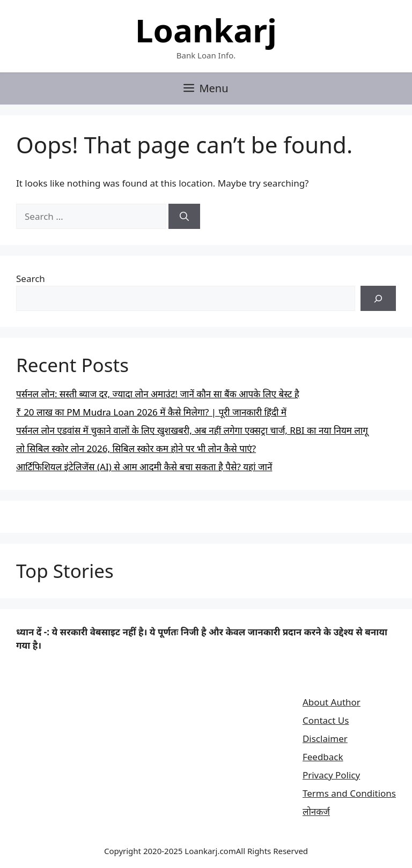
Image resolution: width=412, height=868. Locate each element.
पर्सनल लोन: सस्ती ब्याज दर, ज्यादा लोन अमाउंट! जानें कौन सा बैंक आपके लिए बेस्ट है (158, 394)
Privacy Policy (331, 775)
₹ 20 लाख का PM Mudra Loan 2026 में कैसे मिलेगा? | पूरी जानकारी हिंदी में (151, 412)
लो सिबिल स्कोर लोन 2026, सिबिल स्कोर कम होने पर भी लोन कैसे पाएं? (136, 448)
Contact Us (326, 720)
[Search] (184, 217)
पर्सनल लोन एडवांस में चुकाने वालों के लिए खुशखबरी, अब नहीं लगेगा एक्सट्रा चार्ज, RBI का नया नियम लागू (192, 430)
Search (31, 279)
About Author (332, 702)
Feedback (323, 757)
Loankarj (206, 30)
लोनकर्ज (316, 811)
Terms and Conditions (349, 793)
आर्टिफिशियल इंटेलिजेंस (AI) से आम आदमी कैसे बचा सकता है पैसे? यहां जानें (144, 467)
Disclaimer (325, 739)
